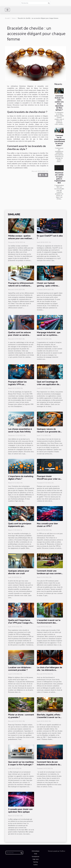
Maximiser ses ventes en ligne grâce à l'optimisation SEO (60, 178)
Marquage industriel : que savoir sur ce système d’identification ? (49, 335)
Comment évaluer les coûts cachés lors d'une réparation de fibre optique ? (59, 103)
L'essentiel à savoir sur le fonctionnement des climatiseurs (49, 623)
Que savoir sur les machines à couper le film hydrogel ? (21, 763)
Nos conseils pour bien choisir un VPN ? (47, 525)
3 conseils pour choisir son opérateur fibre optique (20, 811)
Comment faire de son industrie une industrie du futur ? (48, 765)
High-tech (36, 859)
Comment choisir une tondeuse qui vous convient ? (49, 573)
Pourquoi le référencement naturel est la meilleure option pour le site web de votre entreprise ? (21, 287)
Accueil (7, 18)
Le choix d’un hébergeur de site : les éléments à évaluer (49, 670)
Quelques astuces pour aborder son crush (19, 572)
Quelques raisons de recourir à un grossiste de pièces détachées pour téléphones (49, 433)
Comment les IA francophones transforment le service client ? (60, 141)
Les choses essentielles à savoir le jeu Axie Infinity (20, 430)
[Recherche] (35, 3)
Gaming (35, 862)
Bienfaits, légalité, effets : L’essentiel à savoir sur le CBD (49, 717)
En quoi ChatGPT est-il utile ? (50, 237)
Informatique (36, 851)
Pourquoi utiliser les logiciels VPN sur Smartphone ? (17, 384)
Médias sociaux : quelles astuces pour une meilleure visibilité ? (21, 238)
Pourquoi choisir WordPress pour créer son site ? (49, 479)
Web (36, 854)
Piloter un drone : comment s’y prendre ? (21, 716)
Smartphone (36, 857)
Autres (14, 18)
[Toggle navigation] (7, 10)
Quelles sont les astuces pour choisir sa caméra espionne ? (20, 335)
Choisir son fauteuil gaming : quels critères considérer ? (47, 286)
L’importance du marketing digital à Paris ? (21, 478)
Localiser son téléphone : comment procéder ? (20, 669)
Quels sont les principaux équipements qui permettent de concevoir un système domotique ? (21, 528)
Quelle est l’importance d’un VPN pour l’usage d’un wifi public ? (21, 623)
